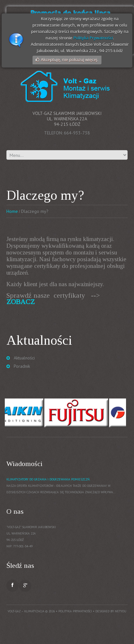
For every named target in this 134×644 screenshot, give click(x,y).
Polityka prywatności (75, 611)
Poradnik (22, 366)
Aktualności (24, 358)
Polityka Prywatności (93, 38)
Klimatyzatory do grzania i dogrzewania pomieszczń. (48, 479)
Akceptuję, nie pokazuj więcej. (70, 60)
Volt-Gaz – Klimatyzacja (26, 611)
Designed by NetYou (111, 611)
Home (12, 211)
